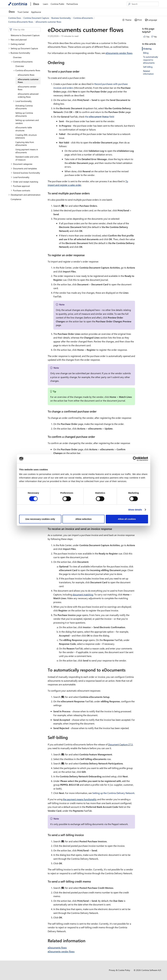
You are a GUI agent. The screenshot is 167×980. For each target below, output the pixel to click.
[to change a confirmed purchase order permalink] (98, 411)
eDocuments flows (26, 75)
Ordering (147, 49)
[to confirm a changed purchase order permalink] (97, 437)
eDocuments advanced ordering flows (28, 95)
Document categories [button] (22, 164)
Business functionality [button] (19, 53)
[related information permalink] (87, 941)
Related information (148, 72)
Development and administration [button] (24, 195)
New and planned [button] (17, 40)
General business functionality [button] (25, 173)
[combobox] (24, 30)
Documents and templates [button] (24, 168)
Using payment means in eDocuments (27, 151)
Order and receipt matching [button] (24, 182)
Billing (146, 53)
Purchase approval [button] (20, 186)
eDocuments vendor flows (27, 88)
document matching (83, 594)
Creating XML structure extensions (26, 136)
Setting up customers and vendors (27, 122)
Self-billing (148, 67)
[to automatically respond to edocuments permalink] (127, 670)
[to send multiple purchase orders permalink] (91, 193)
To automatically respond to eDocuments (151, 60)
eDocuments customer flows (28, 81)
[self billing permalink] (70, 737)
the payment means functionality (80, 799)
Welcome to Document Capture (25, 35)
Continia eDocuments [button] (22, 62)
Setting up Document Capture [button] (23, 48)
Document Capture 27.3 (120, 744)
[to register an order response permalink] (86, 255)
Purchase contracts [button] (20, 190)
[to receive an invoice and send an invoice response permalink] (114, 529)
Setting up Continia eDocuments (24, 114)
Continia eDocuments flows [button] (27, 70)
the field (99, 117)
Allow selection (83, 519)
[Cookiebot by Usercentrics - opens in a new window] (135, 459)
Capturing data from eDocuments (25, 144)
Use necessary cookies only (40, 519)
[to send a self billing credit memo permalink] (93, 881)
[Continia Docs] (18, 4)
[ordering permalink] (66, 62)
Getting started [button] (16, 44)
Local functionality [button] (22, 101)
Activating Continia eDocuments (24, 107)
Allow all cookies (127, 519)
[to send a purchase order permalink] (81, 71)
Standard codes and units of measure (27, 158)
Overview (17, 57)
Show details (135, 510)
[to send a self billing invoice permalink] (86, 835)
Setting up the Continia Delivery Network (113, 793)
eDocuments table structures (24, 129)
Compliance (16, 199)
